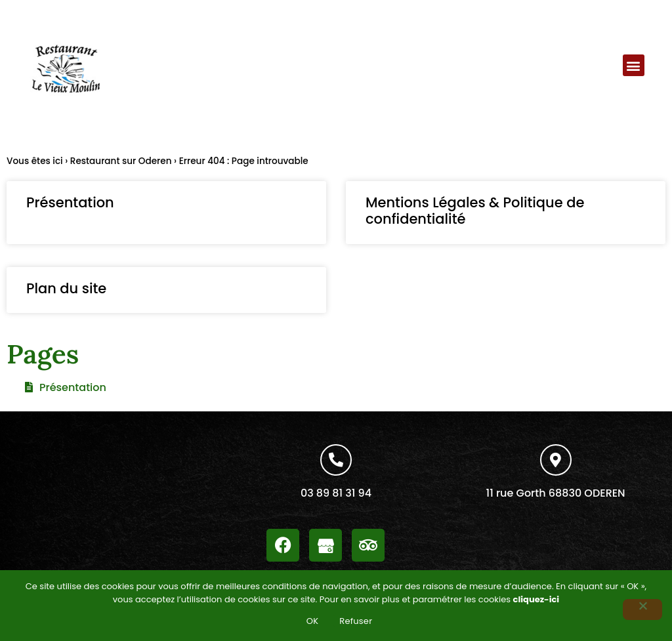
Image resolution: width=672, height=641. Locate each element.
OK (313, 621)
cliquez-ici (536, 599)
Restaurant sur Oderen (121, 161)
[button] (634, 65)
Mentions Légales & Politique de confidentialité (475, 211)
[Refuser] (642, 610)
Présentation (70, 202)
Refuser (356, 621)
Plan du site (66, 288)
